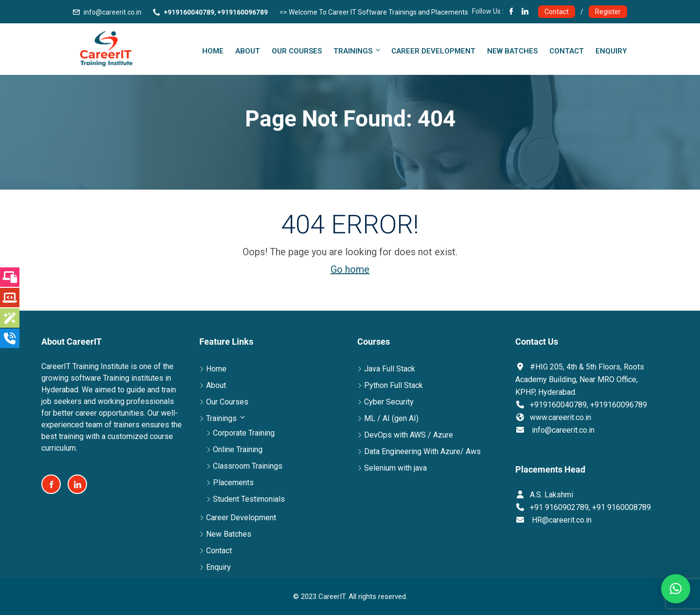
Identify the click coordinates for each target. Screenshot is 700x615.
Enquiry (611, 51)
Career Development (433, 51)
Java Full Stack (390, 369)
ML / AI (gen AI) (391, 418)
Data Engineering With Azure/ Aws (422, 451)
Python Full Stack (394, 385)
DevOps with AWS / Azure (409, 435)
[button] (676, 589)
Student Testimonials (249, 499)
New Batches (512, 51)
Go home (350, 269)
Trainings (358, 51)
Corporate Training (244, 433)
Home (213, 51)
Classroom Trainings (248, 466)
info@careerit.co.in (113, 12)
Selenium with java (395, 468)
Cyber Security (389, 402)
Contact (557, 12)
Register (608, 12)
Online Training (238, 449)
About (248, 51)
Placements (233, 483)
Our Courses (297, 51)
